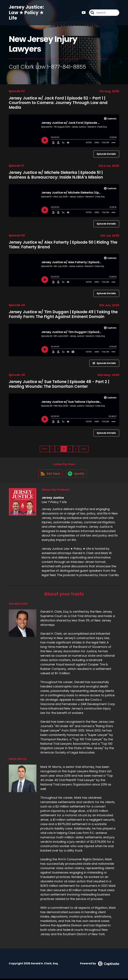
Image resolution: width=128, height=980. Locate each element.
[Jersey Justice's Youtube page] (84, 13)
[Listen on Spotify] (76, 475)
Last (84, 449)
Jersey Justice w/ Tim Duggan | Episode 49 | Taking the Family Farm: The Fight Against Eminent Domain (63, 314)
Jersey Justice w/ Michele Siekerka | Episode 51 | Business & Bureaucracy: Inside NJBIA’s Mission (56, 175)
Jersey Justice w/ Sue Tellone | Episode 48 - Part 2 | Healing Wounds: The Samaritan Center (59, 384)
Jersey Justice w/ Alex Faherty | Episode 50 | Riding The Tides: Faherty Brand (63, 245)
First (45, 449)
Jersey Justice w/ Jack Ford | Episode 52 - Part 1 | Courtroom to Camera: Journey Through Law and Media (58, 103)
